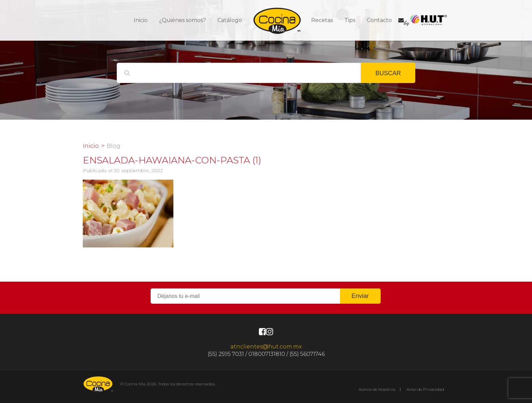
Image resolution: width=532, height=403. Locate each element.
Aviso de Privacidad (425, 389)
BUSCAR (388, 73)
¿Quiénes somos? (183, 20)
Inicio (141, 20)
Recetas (322, 20)
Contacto (379, 20)
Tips (350, 20)
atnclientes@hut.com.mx (266, 347)
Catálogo (230, 20)
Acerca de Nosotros (377, 389)
